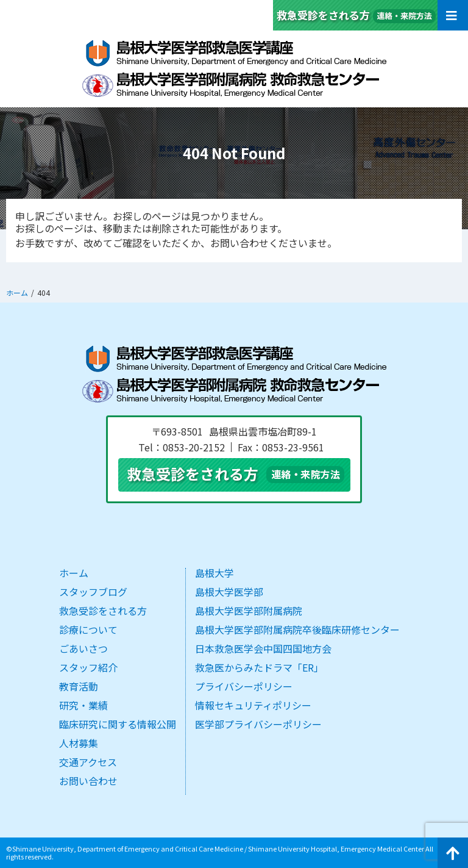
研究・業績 (83, 705)
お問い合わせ (88, 781)
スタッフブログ (93, 592)
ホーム (74, 573)
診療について (88, 629)
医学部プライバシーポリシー (258, 724)
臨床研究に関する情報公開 (118, 724)
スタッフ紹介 (88, 667)
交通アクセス (88, 762)
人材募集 (79, 743)
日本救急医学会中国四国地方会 (263, 648)
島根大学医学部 (229, 592)
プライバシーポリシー (244, 686)
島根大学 (214, 573)
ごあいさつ (83, 648)
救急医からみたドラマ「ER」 (259, 667)
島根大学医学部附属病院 (249, 611)
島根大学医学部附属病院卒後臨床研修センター (297, 629)
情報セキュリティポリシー (253, 705)
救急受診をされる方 (103, 611)
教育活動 (79, 686)
